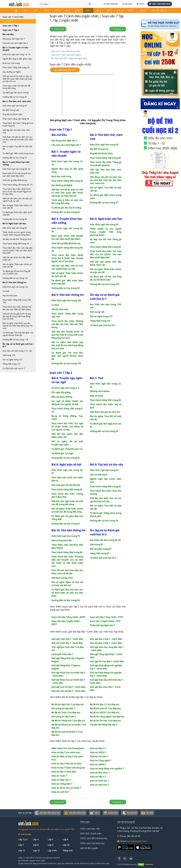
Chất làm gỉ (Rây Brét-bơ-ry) (15, 180)
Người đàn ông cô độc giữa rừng (17, 59)
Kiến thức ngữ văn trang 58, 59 (16, 169)
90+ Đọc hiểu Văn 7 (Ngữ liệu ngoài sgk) (69, 58)
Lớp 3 (47, 10)
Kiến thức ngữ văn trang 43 (15, 106)
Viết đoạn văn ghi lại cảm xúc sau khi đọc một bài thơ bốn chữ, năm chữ (18, 139)
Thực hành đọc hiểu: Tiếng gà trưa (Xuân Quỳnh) (18, 124)
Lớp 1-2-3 (23, 839)
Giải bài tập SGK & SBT (47, 813)
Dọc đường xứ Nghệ (12, 72)
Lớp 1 (26, 10)
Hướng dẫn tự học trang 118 (15, 339)
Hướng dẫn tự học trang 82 (15, 219)
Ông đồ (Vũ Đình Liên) (12, 114)
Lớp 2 (36, 10)
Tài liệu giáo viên (75, 813)
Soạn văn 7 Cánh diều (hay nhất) (65, 51)
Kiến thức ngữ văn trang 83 (15, 228)
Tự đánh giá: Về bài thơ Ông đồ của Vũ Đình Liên (16, 272)
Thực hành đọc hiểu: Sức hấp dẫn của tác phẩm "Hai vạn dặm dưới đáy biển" (18, 250)
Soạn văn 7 (8, 21)
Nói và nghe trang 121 (13, 360)
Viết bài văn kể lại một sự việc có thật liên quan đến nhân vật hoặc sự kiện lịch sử (17, 79)
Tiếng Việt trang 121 (12, 364)
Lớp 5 (67, 10)
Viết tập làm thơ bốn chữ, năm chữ (16, 131)
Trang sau (118, 29)
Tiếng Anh (68, 851)
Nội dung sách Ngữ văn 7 (14, 39)
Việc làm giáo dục (160, 4)
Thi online (129, 813)
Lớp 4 (57, 10)
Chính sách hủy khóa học (92, 843)
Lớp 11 (131, 10)
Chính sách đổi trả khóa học (94, 838)
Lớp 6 (78, 10)
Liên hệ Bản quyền (89, 848)
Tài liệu (127, 4)
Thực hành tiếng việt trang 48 (16, 119)
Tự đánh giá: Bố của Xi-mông (16, 93)
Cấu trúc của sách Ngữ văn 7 (15, 43)
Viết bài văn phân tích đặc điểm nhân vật (17, 259)
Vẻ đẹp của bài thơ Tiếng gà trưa (17, 239)
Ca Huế (6, 291)
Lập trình (52, 851)
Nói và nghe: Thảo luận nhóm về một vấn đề (17, 207)
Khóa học (111, 813)
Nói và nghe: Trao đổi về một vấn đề (17, 148)
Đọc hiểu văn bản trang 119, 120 (17, 351)
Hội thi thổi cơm (10, 296)
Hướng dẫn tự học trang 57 (15, 158)
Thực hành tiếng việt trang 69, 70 (17, 185)
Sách (141, 4)
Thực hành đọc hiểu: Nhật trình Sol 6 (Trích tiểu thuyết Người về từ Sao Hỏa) (17, 191)
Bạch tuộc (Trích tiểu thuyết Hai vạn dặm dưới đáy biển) (17, 175)
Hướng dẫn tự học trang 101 (15, 278)
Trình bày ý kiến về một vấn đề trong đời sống (16, 87)
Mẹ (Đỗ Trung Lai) (11, 110)
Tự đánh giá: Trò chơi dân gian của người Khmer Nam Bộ (18, 334)
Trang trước (58, 29)
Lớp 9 (109, 10)
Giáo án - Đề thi (159, 10)
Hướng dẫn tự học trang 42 (15, 97)
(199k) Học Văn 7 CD (65, 70)
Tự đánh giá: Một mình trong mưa (18, 153)
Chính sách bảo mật (90, 829)
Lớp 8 (99, 10)
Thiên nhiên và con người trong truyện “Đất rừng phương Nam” (17, 233)
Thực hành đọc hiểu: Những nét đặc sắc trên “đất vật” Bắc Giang (17, 308)
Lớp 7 (88, 10)
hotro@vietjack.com (137, 841)
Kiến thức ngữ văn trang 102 (15, 287)
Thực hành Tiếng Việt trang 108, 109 (17, 301)
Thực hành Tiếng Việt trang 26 (16, 67)
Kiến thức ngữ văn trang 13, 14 (16, 54)
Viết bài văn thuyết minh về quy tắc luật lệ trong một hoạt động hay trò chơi (17, 316)
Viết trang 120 (9, 355)
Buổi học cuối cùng (11, 63)
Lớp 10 (120, 10)
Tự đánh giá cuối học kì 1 (14, 368)
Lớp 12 (143, 10)
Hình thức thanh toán (91, 833)
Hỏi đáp (147, 813)
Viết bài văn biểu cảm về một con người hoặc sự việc (17, 200)
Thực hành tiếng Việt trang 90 (16, 243)
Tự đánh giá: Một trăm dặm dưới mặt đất (17, 214)
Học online (111, 4)
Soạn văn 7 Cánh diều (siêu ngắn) (66, 55)
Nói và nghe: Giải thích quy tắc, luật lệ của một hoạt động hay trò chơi (18, 326)
